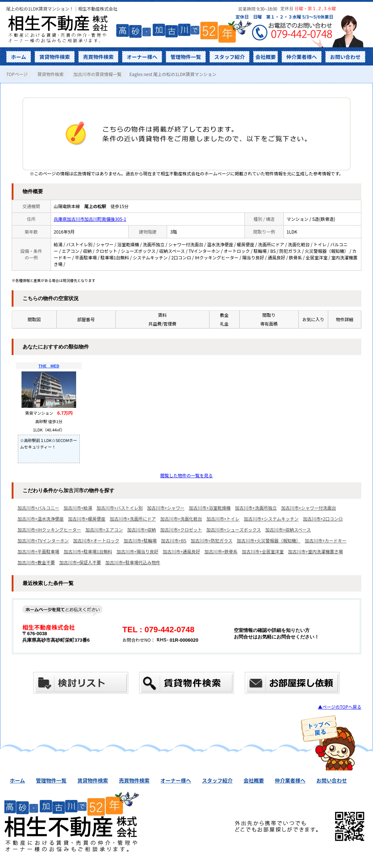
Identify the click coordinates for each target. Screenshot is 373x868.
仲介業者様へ (302, 57)
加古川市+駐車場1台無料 (88, 551)
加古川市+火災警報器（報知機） (269, 540)
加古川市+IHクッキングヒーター (49, 529)
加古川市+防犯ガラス (212, 540)
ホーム (19, 57)
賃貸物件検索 (55, 57)
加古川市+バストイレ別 (120, 508)
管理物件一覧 (186, 57)
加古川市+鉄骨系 (221, 551)
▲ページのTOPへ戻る (340, 707)
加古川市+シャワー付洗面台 (309, 508)
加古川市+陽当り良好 (138, 551)
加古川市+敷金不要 (36, 562)
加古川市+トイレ (223, 519)
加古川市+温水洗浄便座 (41, 519)
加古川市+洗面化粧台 (181, 519)
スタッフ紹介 (229, 57)
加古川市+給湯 (78, 508)
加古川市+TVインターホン (43, 540)
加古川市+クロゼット (181, 529)
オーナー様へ (142, 57)
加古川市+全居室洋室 (263, 551)
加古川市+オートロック (96, 540)
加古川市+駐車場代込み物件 (133, 562)
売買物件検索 (98, 57)
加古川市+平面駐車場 (38, 551)
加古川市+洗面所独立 (256, 508)
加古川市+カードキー (326, 540)
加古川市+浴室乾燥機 (210, 508)
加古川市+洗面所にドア (133, 519)
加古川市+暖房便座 (87, 519)
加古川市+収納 (142, 529)
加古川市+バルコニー (38, 508)
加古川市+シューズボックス (234, 529)
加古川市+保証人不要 (80, 562)
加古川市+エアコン (104, 529)
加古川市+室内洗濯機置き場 (316, 551)
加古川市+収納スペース (288, 529)
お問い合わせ (345, 57)
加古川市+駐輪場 (140, 540)
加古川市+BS (174, 540)
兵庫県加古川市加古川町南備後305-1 (90, 219)
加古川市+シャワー (166, 508)
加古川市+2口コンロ (323, 519)
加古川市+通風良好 (182, 551)
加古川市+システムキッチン (271, 519)
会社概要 (266, 57)
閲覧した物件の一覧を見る (186, 475)
